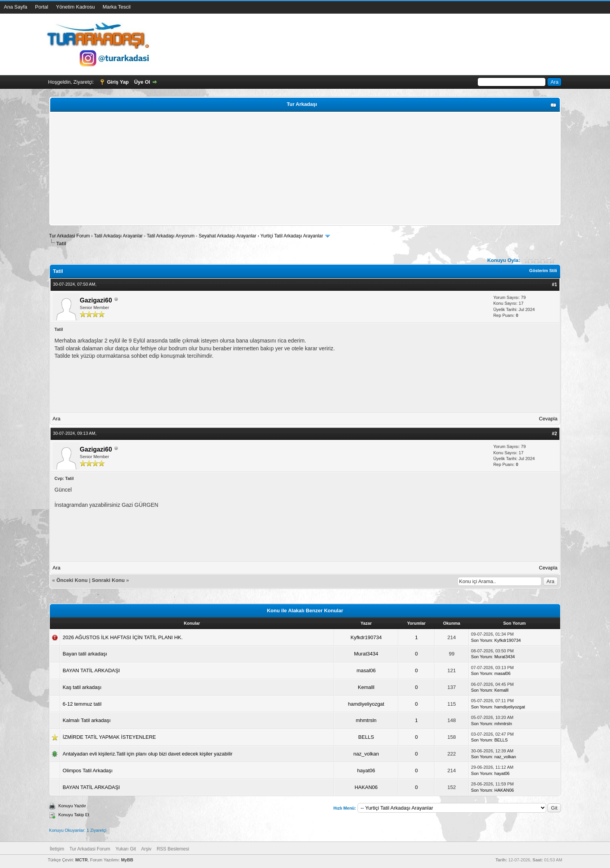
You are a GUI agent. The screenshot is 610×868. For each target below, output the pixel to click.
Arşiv (146, 849)
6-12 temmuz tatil (82, 704)
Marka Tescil (117, 7)
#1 (555, 285)
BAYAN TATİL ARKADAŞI (91, 670)
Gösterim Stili (543, 271)
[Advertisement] (285, 169)
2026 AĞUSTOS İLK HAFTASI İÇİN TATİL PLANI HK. (123, 637)
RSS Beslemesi (173, 849)
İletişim (57, 849)
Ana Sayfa (16, 7)
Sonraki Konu (108, 580)
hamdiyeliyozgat (366, 704)
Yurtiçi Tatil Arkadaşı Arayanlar (292, 236)
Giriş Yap (118, 82)
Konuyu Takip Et (74, 815)
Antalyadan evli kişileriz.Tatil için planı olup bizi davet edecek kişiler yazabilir (147, 754)
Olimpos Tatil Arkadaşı (88, 770)
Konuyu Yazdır (72, 806)
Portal (42, 7)
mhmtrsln (366, 720)
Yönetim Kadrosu (75, 7)
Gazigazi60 (96, 300)
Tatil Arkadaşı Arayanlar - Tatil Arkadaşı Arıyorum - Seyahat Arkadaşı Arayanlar (176, 236)
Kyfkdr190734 (366, 637)
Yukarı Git (126, 849)
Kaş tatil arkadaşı (82, 687)
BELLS (366, 737)
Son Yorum (482, 640)
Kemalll (366, 687)
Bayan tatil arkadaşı (85, 654)
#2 (555, 434)
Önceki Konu (72, 580)
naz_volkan (366, 754)
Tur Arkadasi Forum (69, 236)
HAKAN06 (366, 787)
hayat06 (366, 770)
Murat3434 (366, 654)
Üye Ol (142, 82)
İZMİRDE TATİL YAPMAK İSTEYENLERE (109, 737)
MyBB (127, 860)
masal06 (366, 670)
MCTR (82, 860)
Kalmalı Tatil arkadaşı (87, 720)
